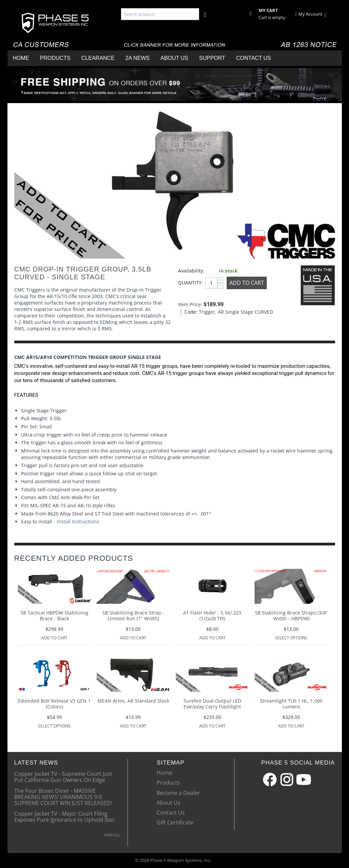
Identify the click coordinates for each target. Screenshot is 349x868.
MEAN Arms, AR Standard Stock (133, 701)
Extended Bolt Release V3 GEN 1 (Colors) (54, 704)
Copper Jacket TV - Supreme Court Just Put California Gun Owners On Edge (63, 776)
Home (21, 58)
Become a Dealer (178, 793)
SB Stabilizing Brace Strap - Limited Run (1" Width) (133, 616)
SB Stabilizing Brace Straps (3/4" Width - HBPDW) (291, 616)
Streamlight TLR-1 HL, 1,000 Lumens (291, 704)
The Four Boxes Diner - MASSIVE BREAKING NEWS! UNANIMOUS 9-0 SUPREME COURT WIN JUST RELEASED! (63, 797)
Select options (291, 638)
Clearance (98, 58)
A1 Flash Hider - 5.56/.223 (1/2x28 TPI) (212, 616)
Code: (190, 312)
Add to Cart (247, 283)
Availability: (191, 271)
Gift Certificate (175, 822)
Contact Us (254, 58)
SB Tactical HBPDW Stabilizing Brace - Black (54, 616)
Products (55, 58)
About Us (174, 58)
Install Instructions (78, 521)
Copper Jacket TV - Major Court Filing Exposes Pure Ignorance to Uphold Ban (64, 816)
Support (212, 58)
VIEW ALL (112, 835)
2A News (137, 58)
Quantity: (190, 283)
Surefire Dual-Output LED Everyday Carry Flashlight (212, 704)
